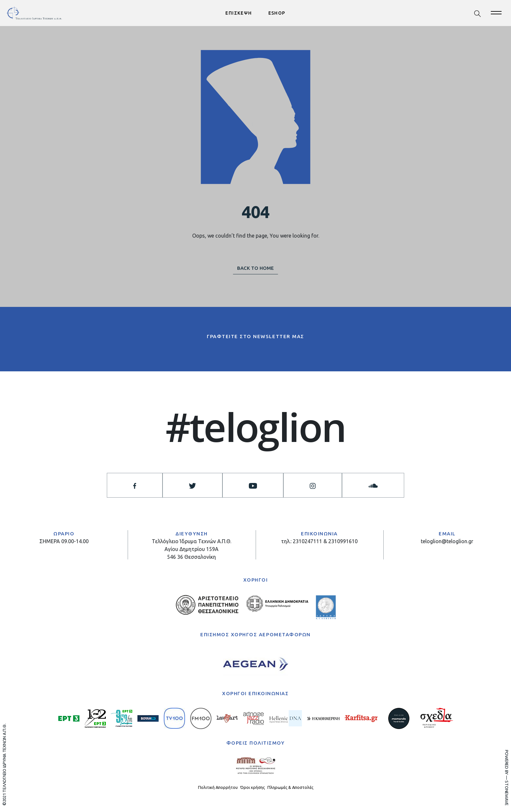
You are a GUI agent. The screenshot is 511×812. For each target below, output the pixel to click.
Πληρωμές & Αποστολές (290, 787)
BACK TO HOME (255, 268)
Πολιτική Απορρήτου (218, 787)
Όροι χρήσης (253, 787)
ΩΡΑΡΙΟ (64, 534)
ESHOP (277, 13)
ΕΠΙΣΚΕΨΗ (239, 13)
